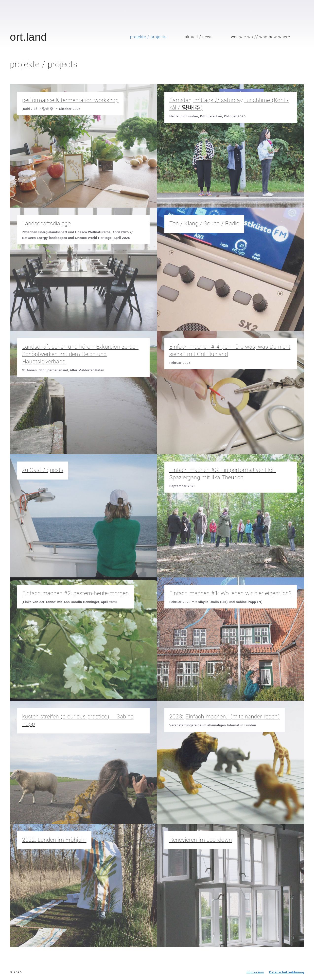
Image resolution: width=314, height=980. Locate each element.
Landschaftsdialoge (46, 224)
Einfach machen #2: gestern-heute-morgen (76, 593)
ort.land (28, 37)
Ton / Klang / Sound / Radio (204, 224)
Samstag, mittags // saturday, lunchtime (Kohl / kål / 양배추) (229, 104)
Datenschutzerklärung (287, 972)
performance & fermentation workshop (70, 100)
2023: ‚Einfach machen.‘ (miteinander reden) (225, 717)
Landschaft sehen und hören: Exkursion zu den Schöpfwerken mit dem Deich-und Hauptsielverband (80, 354)
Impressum (255, 972)
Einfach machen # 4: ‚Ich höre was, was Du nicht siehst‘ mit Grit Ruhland (230, 351)
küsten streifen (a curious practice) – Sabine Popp (78, 720)
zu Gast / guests (43, 470)
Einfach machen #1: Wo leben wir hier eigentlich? (231, 593)
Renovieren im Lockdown (201, 840)
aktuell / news (199, 37)
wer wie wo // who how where (261, 37)
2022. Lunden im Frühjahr (54, 840)
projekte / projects (148, 37)
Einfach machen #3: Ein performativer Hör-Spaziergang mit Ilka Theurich (223, 474)
